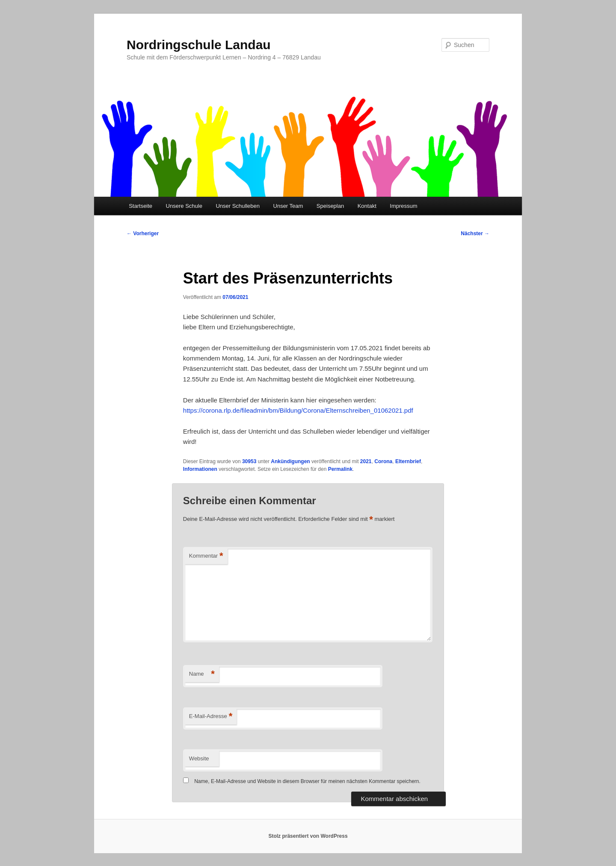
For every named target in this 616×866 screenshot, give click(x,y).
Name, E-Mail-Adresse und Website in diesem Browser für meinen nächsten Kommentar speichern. (307, 781)
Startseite (141, 206)
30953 (249, 461)
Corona (383, 461)
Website (199, 758)
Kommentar (206, 556)
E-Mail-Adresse (211, 717)
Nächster (475, 233)
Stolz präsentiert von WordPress (308, 836)
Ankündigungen (290, 461)
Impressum (403, 206)
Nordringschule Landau (199, 45)
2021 (366, 461)
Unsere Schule (184, 206)
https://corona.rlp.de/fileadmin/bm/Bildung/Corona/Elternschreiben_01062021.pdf (298, 410)
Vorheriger (143, 233)
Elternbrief (408, 461)
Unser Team (288, 206)
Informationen (200, 469)
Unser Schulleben (238, 206)
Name (202, 674)
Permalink (340, 469)
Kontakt (367, 206)
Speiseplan (330, 206)
